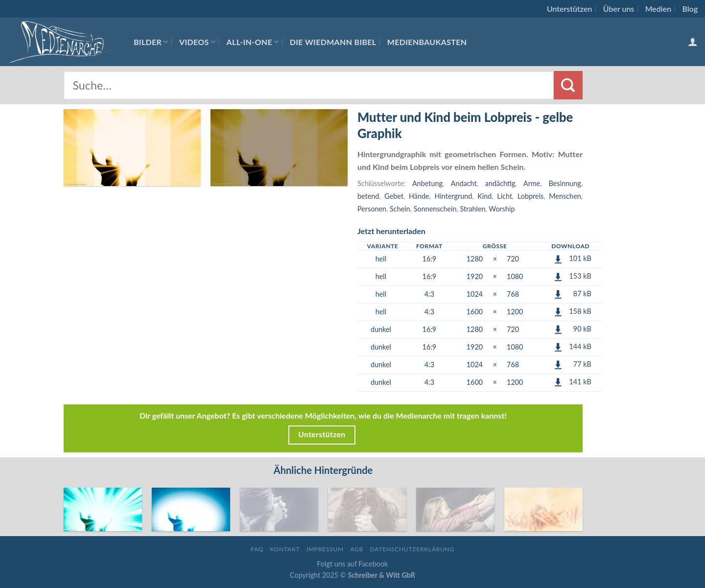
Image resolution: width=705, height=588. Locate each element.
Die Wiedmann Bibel (333, 42)
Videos (197, 42)
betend (368, 196)
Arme (532, 183)
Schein (400, 209)
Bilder (151, 42)
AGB (357, 549)
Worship (502, 209)
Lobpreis (530, 196)
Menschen (565, 196)
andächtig (500, 183)
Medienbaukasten (427, 42)
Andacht (464, 183)
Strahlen (473, 209)
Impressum (325, 549)
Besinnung (565, 183)
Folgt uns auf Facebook (352, 564)
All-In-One (253, 42)
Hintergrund (454, 196)
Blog (690, 9)
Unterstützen (569, 9)
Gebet (394, 196)
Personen (372, 209)
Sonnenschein (435, 209)
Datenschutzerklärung (412, 549)
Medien (658, 9)
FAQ (257, 549)
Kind (484, 196)
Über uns (619, 9)
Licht (505, 196)
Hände (419, 196)
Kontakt (285, 549)
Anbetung (427, 183)
